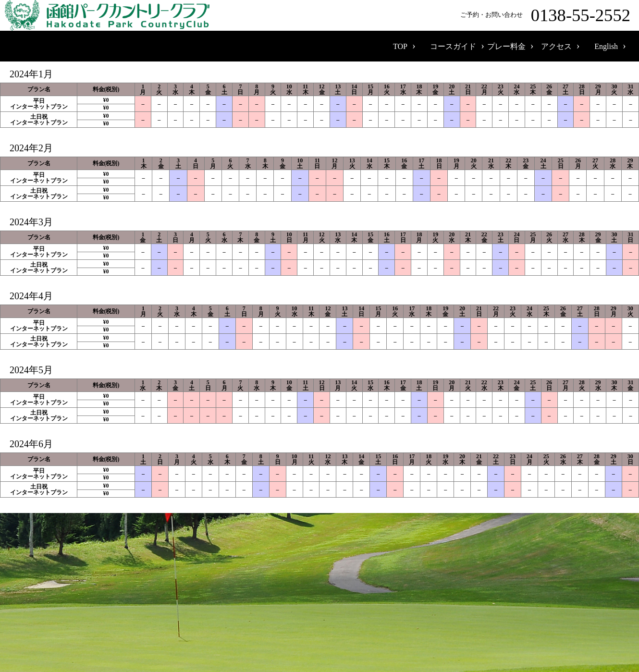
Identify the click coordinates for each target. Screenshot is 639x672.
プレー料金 (506, 46)
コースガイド (453, 46)
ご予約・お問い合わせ (547, 16)
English (606, 46)
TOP (400, 46)
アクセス (556, 46)
